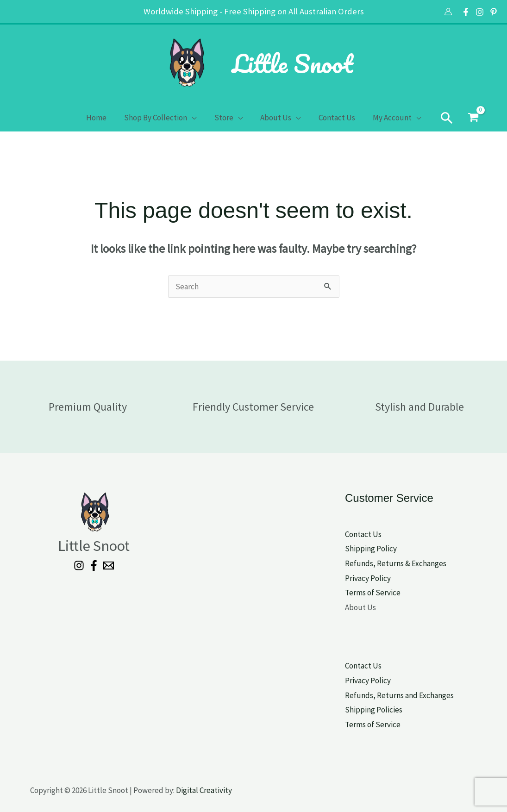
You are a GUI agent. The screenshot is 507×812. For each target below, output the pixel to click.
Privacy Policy (368, 578)
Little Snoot (292, 63)
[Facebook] (466, 12)
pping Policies (379, 710)
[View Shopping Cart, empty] (467, 118)
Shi (350, 710)
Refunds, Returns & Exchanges (396, 563)
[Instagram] (480, 12)
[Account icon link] (448, 12)
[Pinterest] (494, 12)
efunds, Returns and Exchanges (402, 695)
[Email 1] (109, 565)
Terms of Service (373, 593)
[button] (441, 118)
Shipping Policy (371, 549)
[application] (195, 118)
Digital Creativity (204, 790)
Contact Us (363, 534)
